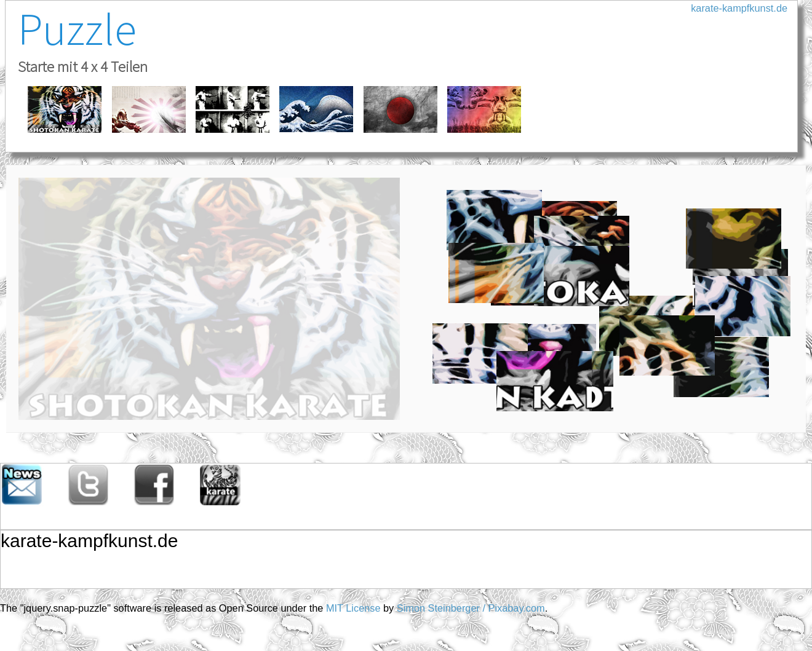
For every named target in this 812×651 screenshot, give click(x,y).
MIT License (353, 608)
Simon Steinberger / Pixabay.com (471, 608)
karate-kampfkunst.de (739, 8)
